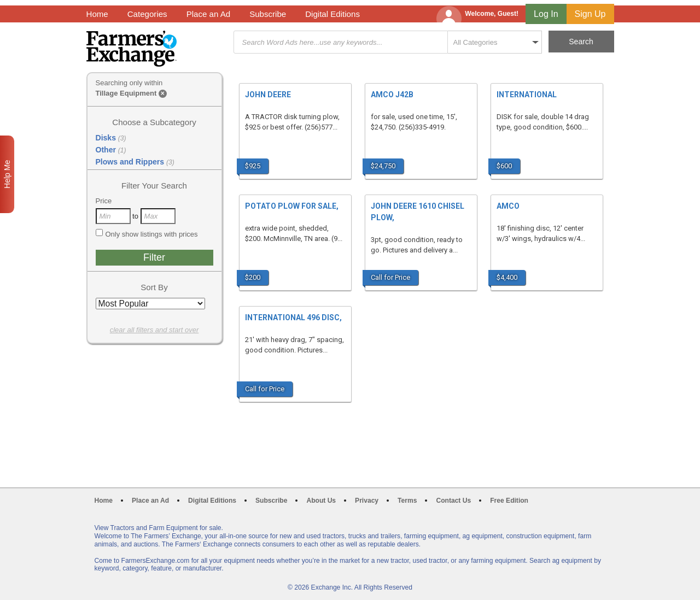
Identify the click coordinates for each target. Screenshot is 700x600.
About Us (321, 501)
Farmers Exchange (132, 49)
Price (104, 201)
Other (111, 150)
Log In (546, 14)
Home (97, 14)
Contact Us (453, 501)
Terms (407, 501)
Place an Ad (208, 14)
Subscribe (268, 14)
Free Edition (509, 501)
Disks (111, 138)
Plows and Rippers (135, 162)
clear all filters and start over (154, 330)
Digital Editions (332, 14)
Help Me (7, 174)
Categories (147, 14)
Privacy (367, 501)
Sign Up (590, 14)
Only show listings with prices (147, 234)
